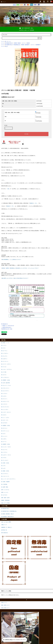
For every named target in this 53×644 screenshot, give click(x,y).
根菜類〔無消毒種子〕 (26, 45)
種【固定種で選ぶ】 (9, 43)
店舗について (4, 525)
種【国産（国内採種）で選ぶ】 (8, 514)
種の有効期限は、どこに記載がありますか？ (12, 259)
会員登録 (44, 2)
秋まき (6, 46)
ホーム (3, 41)
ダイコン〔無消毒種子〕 (36, 45)
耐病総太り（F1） (33, 203)
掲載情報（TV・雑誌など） (7, 527)
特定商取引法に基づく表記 (7, 329)
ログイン (48, 2)
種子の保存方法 (5, 533)
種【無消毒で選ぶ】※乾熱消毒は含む (13, 45)
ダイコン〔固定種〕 (26, 43)
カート (51, 2)
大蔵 (8, 189)
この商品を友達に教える (6, 327)
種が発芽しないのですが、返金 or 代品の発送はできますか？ (15, 278)
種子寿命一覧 (4, 530)
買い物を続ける (5, 324)
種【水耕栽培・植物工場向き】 (8, 517)
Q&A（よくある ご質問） (6, 522)
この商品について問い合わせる (8, 326)
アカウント (40, 2)
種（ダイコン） (8, 41)
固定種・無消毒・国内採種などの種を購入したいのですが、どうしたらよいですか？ (20, 268)
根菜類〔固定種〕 (18, 43)
